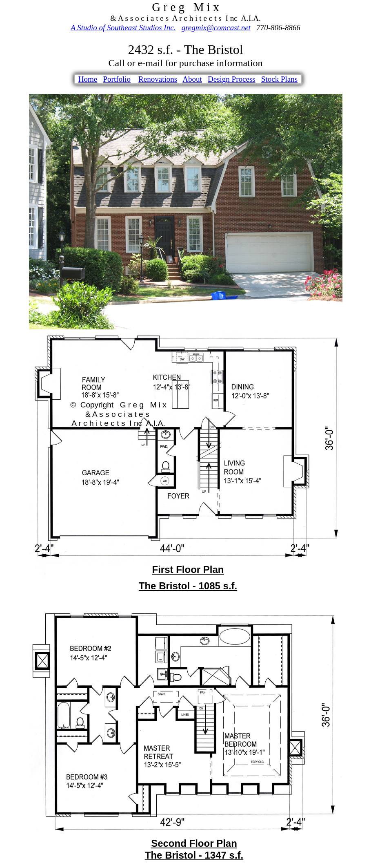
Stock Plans (279, 79)
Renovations (158, 79)
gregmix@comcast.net (216, 28)
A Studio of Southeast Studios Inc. (123, 28)
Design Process (232, 79)
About (192, 79)
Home (88, 79)
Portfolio (117, 79)
